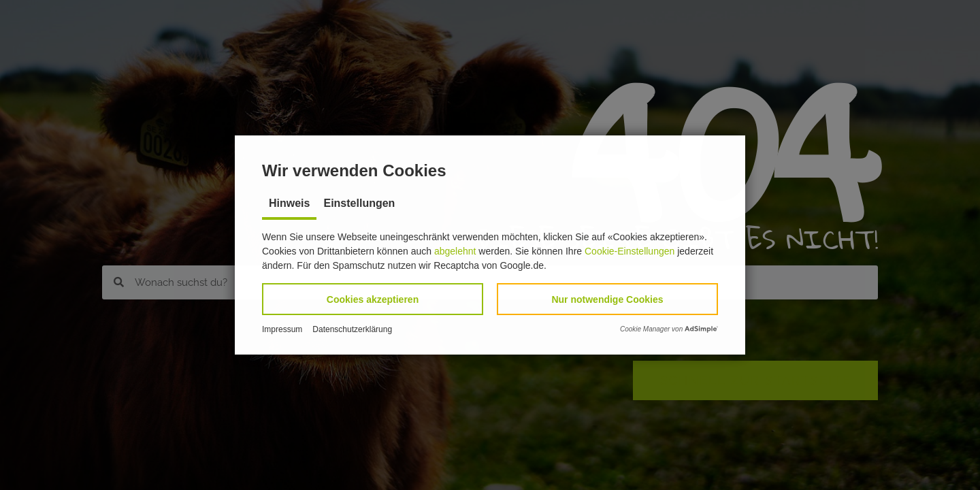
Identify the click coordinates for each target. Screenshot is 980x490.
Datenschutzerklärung (352, 329)
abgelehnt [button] (455, 251)
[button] (373, 299)
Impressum (282, 329)
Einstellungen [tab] (359, 203)
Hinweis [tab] (289, 203)
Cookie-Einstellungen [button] (630, 251)
